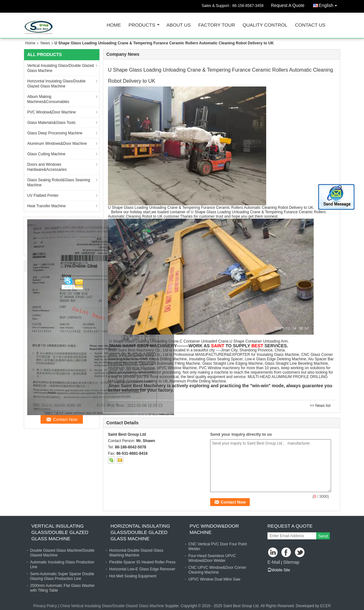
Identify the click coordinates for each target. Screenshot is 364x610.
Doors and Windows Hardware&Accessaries (47, 167)
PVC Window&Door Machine (51, 112)
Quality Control (265, 25)
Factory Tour (217, 25)
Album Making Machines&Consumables (48, 99)
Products (142, 25)
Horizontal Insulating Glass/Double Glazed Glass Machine (56, 84)
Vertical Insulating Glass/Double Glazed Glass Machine (61, 68)
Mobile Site (279, 570)
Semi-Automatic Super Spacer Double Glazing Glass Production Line (62, 576)
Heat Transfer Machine (46, 206)
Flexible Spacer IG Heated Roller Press (142, 562)
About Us (179, 25)
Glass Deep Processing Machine (55, 133)
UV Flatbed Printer (43, 196)
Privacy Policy (45, 606)
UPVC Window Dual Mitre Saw (214, 579)
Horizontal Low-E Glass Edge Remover (142, 569)
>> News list (320, 406)
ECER (326, 606)
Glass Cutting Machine (46, 154)
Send (323, 536)
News (45, 43)
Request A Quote (288, 5)
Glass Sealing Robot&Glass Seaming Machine (59, 183)
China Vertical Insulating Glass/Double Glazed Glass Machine (112, 606)
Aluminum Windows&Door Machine (57, 144)
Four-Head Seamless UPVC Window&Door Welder (212, 558)
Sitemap (291, 562)
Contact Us (310, 25)
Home (114, 25)
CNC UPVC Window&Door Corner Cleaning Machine (217, 570)
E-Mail (274, 562)
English (329, 4)
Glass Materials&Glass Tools (51, 123)
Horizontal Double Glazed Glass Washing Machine (136, 553)
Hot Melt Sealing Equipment (133, 576)
